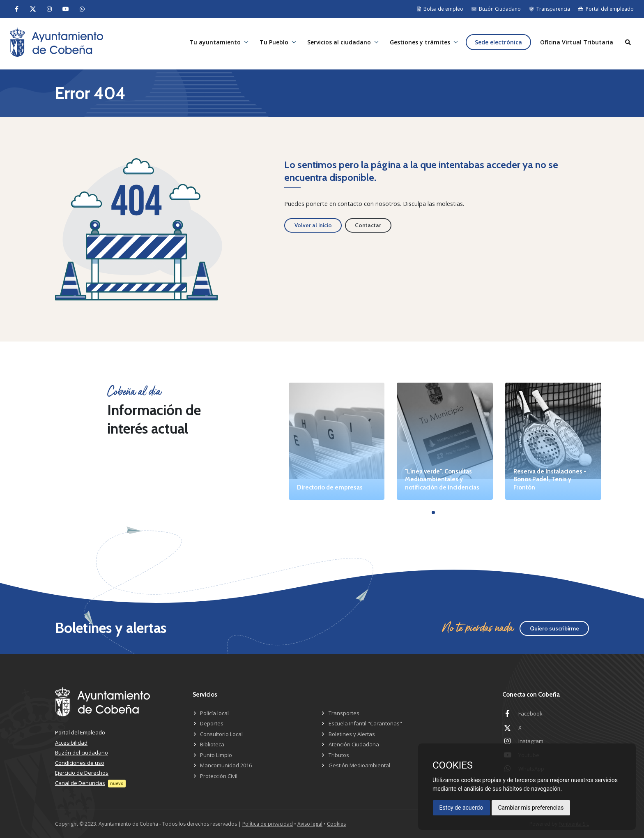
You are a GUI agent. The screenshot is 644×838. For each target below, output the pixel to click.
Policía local (214, 713)
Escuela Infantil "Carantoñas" (365, 723)
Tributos (339, 755)
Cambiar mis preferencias (531, 808)
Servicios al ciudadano (336, 44)
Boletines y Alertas (352, 734)
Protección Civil (219, 776)
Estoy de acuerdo (461, 808)
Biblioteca (212, 744)
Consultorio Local (221, 734)
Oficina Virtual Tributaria (575, 44)
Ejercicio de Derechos (82, 773)
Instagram (531, 741)
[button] (433, 512)
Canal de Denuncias (80, 783)
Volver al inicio (313, 225)
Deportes (212, 723)
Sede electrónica (497, 44)
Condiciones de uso (80, 763)
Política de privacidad (268, 824)
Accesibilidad (71, 743)
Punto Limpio (216, 755)
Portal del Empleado (80, 732)
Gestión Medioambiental (359, 765)
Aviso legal (310, 824)
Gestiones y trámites (417, 44)
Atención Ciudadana (354, 744)
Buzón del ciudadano (82, 753)
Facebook (530, 713)
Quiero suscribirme (554, 628)
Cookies (336, 824)
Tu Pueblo (270, 44)
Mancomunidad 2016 (226, 765)
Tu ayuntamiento (210, 44)
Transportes (344, 713)
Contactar (368, 225)
